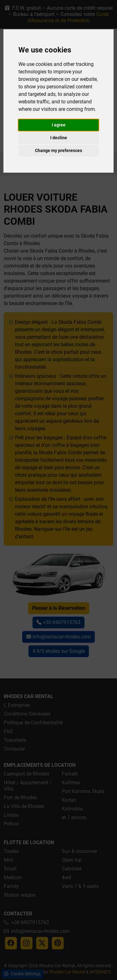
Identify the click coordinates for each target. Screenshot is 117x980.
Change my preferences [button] (58, 150)
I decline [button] (59, 138)
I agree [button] (59, 125)
